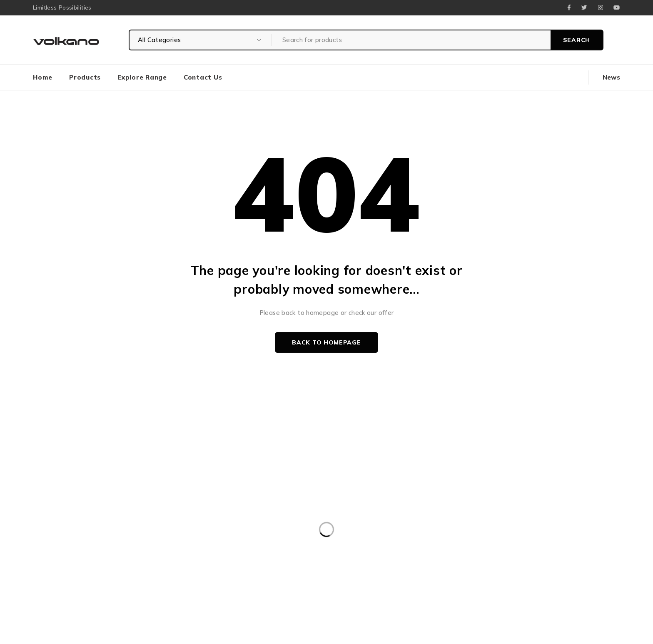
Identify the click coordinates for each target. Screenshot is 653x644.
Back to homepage (326, 342)
